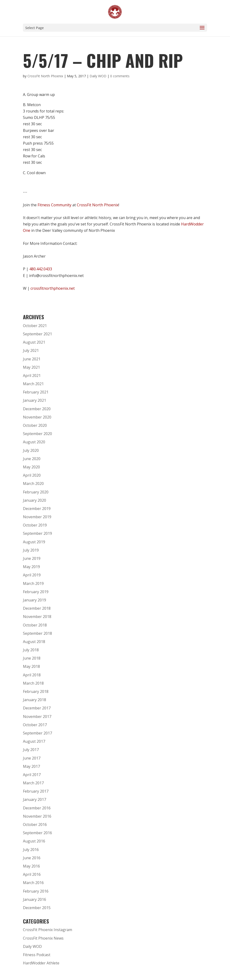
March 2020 (33, 484)
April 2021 (32, 376)
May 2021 (31, 367)
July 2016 (31, 850)
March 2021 (33, 384)
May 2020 (31, 467)
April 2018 (32, 675)
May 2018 (31, 666)
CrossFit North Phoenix (45, 76)
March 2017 (33, 783)
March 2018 (33, 683)
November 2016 (37, 816)
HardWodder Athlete (41, 963)
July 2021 (31, 350)
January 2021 (35, 400)
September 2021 (37, 334)
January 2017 (35, 799)
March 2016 (33, 883)
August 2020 (34, 442)
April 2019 (32, 575)
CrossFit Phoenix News (43, 938)
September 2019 (37, 533)
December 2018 (37, 608)
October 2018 (35, 625)
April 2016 (32, 874)
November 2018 (37, 617)
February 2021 (36, 392)
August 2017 (34, 741)
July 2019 (31, 550)
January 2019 (35, 600)
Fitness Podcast (37, 955)
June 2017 (32, 758)
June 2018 (32, 658)
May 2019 (31, 567)
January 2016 (35, 899)
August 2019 (34, 542)
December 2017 (37, 708)
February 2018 (36, 691)
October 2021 (35, 326)
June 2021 (32, 359)
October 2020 (35, 425)
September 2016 (37, 833)
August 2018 (34, 642)
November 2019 (37, 517)
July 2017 (31, 750)
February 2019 (36, 592)
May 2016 (31, 866)
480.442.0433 (41, 269)
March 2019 (33, 583)
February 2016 (36, 891)
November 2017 (37, 717)
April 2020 (32, 475)
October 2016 (35, 825)
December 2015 (37, 908)
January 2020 (35, 500)
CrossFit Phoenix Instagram (48, 930)
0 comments (120, 76)
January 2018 (35, 700)
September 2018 (37, 633)
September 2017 (37, 733)
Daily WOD (98, 76)
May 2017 (31, 766)
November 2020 (37, 417)
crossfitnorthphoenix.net (53, 288)
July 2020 (31, 450)
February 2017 (36, 791)
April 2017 (32, 775)
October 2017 (35, 725)
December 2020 (37, 409)
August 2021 (34, 342)
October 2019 (35, 525)
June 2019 (32, 558)
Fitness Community (54, 205)
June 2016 (32, 858)
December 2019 (37, 509)
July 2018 (31, 650)
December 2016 (37, 808)
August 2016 (34, 841)
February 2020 (36, 492)
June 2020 (32, 459)
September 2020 (37, 434)
